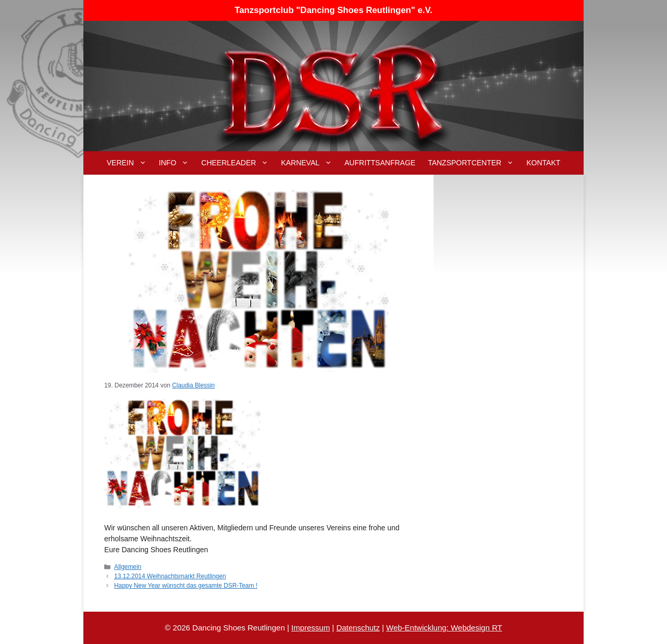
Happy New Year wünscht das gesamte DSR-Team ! (186, 586)
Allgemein (128, 567)
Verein (130, 163)
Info (177, 163)
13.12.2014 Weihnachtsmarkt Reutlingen (170, 576)
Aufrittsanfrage (380, 163)
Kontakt (543, 163)
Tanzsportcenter (474, 163)
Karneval (310, 163)
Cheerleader (238, 163)
